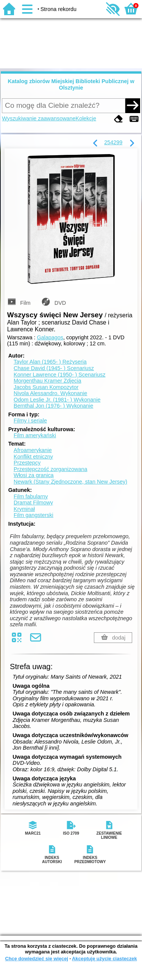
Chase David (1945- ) (54, 368)
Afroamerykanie (33, 450)
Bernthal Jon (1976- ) (53, 406)
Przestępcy (27, 463)
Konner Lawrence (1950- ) (59, 375)
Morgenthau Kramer (47, 381)
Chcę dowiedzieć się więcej (36, 959)
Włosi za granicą (34, 475)
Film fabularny (31, 496)
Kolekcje (86, 118)
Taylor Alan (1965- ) (50, 362)
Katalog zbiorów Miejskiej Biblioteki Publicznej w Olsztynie (71, 84)
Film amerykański (35, 435)
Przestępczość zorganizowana (50, 469)
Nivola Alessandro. (50, 393)
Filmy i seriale (30, 421)
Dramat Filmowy (33, 503)
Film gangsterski (34, 515)
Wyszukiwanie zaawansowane (39, 118)
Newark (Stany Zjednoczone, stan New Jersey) (70, 482)
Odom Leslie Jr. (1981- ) (57, 400)
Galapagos (50, 337)
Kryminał (24, 509)
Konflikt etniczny (33, 457)
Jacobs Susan (46, 387)
